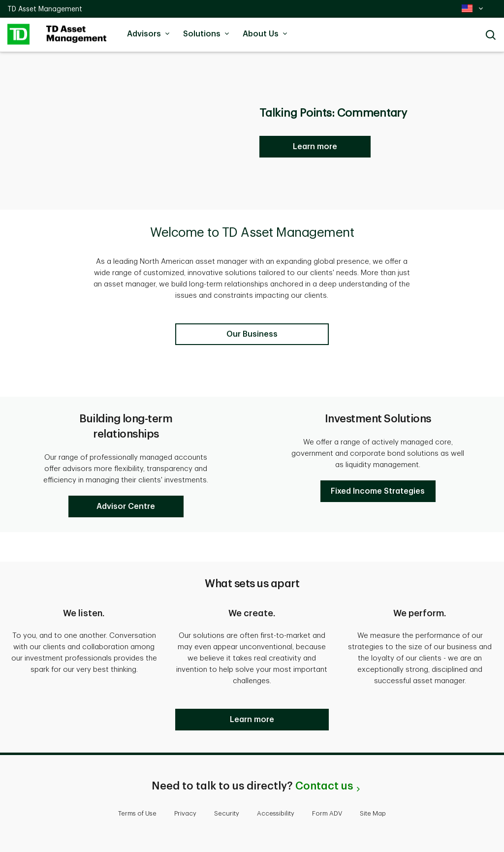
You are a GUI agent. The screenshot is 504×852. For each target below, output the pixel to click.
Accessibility (276, 813)
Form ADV (327, 813)
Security (227, 813)
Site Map (373, 813)
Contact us (324, 786)
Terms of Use (137, 813)
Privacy (185, 813)
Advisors (150, 34)
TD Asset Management (45, 9)
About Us (267, 34)
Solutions (208, 34)
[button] (126, 506)
